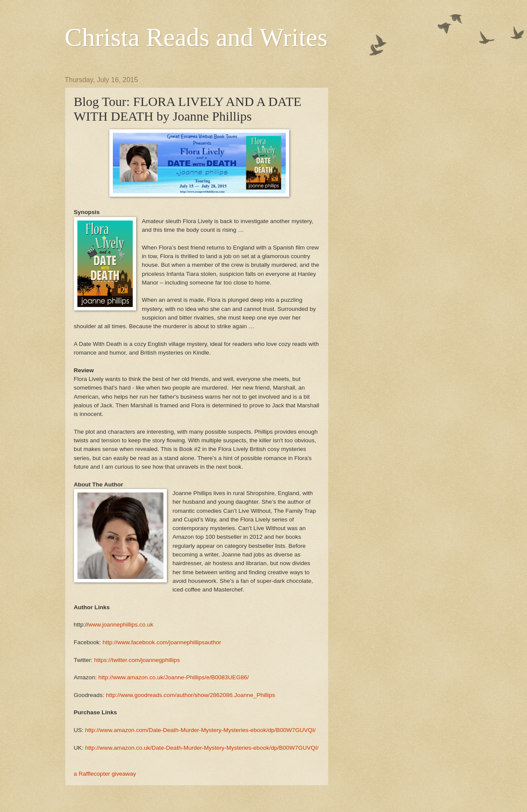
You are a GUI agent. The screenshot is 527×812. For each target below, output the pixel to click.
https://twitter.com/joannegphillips (137, 660)
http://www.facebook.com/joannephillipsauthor (162, 642)
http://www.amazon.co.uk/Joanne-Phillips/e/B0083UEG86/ (174, 677)
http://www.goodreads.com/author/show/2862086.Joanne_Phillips (190, 695)
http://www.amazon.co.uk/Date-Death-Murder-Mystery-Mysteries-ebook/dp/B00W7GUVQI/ (202, 748)
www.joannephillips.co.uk (121, 625)
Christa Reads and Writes (196, 37)
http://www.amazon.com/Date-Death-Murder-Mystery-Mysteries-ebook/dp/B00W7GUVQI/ (200, 730)
